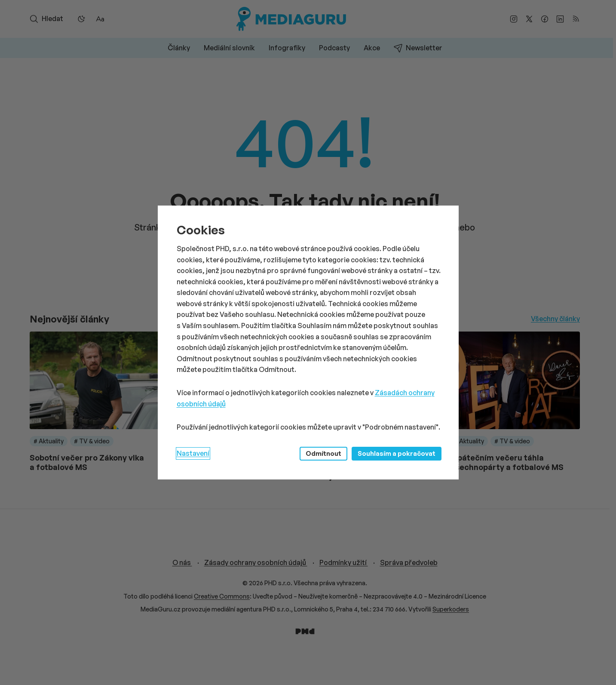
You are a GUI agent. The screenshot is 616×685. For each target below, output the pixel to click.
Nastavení (193, 453)
